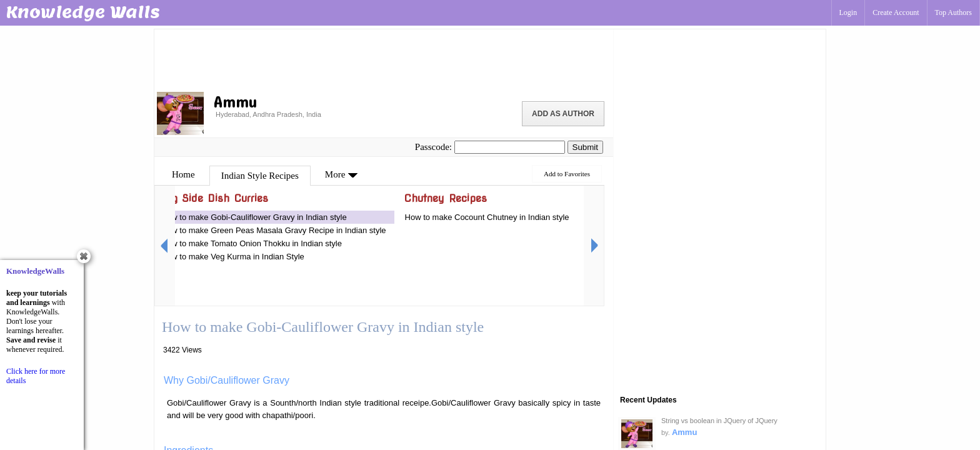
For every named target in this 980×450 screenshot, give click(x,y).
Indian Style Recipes (260, 176)
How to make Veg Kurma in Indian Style (233, 257)
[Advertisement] (384, 59)
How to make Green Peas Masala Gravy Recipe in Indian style (274, 230)
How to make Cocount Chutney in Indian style (487, 217)
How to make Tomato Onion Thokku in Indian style (252, 243)
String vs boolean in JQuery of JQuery (719, 421)
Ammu (684, 432)
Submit (585, 147)
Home (183, 174)
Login (848, 12)
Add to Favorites (567, 174)
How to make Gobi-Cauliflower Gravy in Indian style (254, 217)
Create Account (896, 12)
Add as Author (563, 114)
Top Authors (954, 12)
